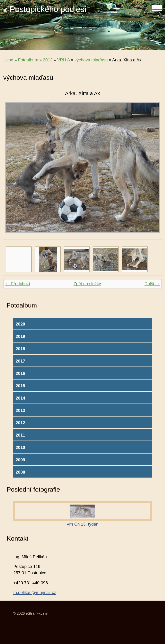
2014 (20, 398)
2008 (20, 472)
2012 (48, 60)
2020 (20, 324)
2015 (20, 386)
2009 (20, 460)
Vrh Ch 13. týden (83, 524)
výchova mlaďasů (91, 60)
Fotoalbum (28, 60)
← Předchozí (18, 284)
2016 (20, 373)
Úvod (8, 60)
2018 (20, 349)
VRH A (64, 60)
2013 (20, 410)
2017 (20, 361)
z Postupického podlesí (45, 9)
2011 (20, 435)
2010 (20, 447)
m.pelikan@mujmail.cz (35, 592)
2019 (20, 336)
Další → (152, 284)
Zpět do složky (87, 284)
